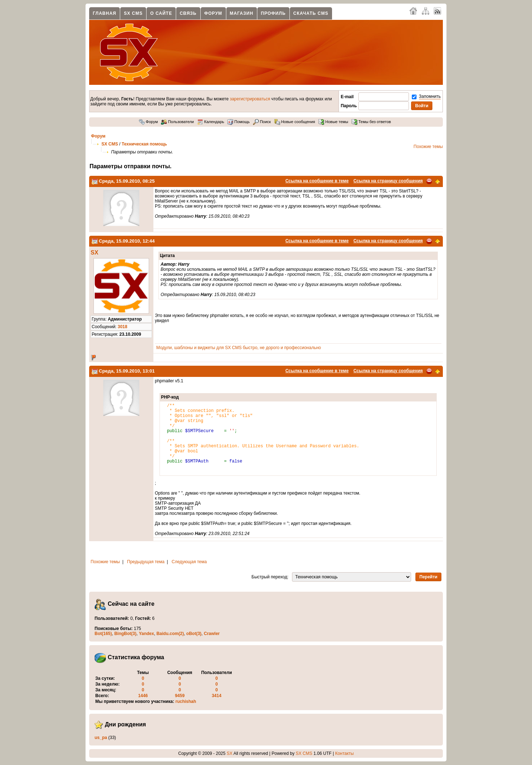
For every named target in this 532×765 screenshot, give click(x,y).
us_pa (101, 738)
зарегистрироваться (250, 99)
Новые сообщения (295, 122)
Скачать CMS (311, 13)
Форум (213, 13)
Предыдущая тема (146, 562)
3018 (123, 327)
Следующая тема (189, 562)
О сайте (161, 13)
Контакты (344, 753)
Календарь (211, 122)
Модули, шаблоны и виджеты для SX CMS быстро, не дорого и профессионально (239, 348)
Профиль (273, 13)
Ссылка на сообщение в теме (317, 181)
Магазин (242, 13)
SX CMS (133, 13)
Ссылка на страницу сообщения (388, 181)
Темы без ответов (371, 122)
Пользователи (177, 122)
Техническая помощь (144, 144)
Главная (104, 13)
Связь (188, 13)
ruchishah (186, 701)
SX (94, 253)
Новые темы (333, 122)
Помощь (239, 122)
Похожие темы (428, 147)
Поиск (262, 122)
